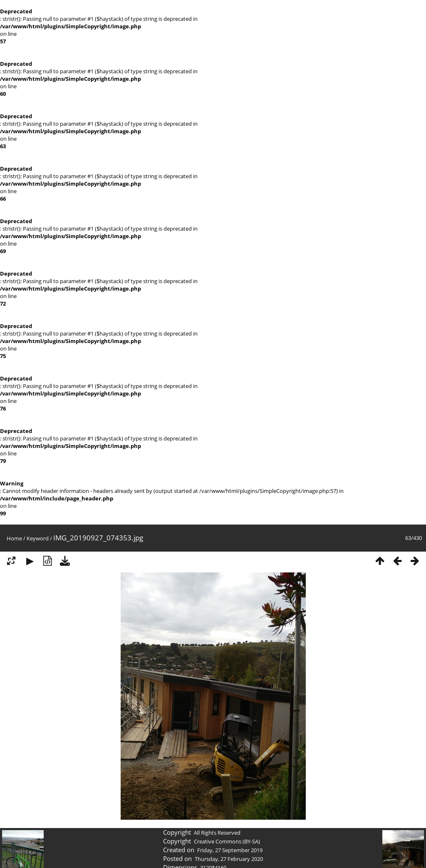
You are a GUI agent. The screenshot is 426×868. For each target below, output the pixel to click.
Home (14, 538)
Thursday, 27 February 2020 (229, 859)
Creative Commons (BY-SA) (227, 841)
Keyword (38, 538)
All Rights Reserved (217, 833)
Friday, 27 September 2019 (230, 850)
